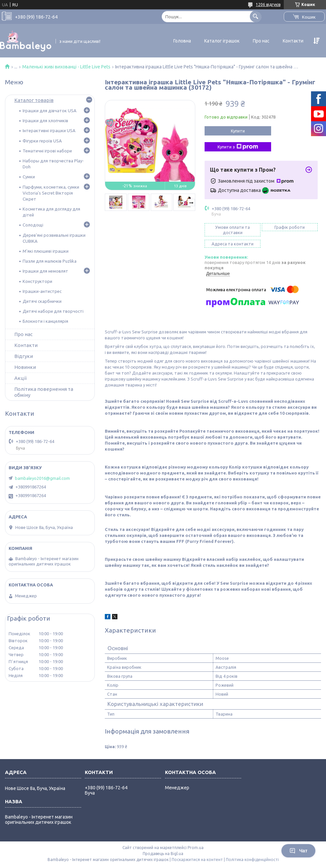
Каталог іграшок (222, 41)
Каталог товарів (34, 100)
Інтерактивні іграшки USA (49, 130)
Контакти (293, 41)
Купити (238, 131)
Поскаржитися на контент (197, 860)
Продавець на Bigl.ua (163, 854)
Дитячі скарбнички (42, 301)
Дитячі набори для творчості (53, 311)
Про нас (261, 41)
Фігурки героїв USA (42, 141)
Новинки (25, 367)
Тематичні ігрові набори (47, 151)
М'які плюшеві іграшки (46, 251)
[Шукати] (256, 16)
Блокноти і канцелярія (45, 321)
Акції (20, 378)
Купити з (238, 147)
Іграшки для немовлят (45, 271)
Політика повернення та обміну (44, 392)
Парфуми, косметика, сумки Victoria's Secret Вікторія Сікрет (51, 193)
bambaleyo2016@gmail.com (42, 478)
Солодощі (33, 225)
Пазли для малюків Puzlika (50, 261)
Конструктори (37, 281)
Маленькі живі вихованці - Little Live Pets (66, 67)
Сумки (29, 177)
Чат (298, 851)
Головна (182, 41)
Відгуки (24, 356)
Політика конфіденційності (252, 860)
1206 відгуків (268, 4)
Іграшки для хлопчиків (45, 121)
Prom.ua (196, 848)
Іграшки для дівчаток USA (50, 111)
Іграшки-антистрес (42, 291)
